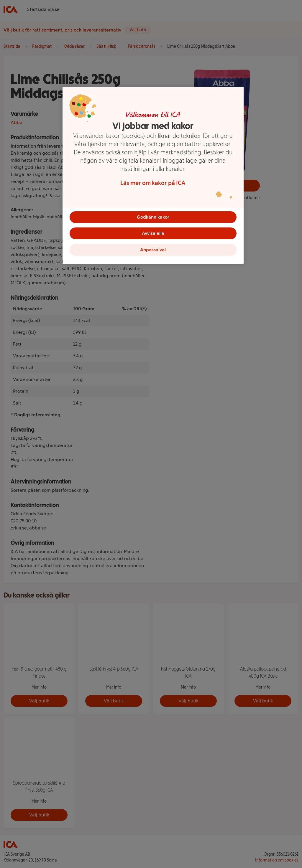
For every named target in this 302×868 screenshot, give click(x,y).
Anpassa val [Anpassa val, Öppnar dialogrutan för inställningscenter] (153, 250)
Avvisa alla (153, 233)
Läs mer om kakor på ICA (153, 183)
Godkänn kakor (153, 217)
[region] (153, 176)
